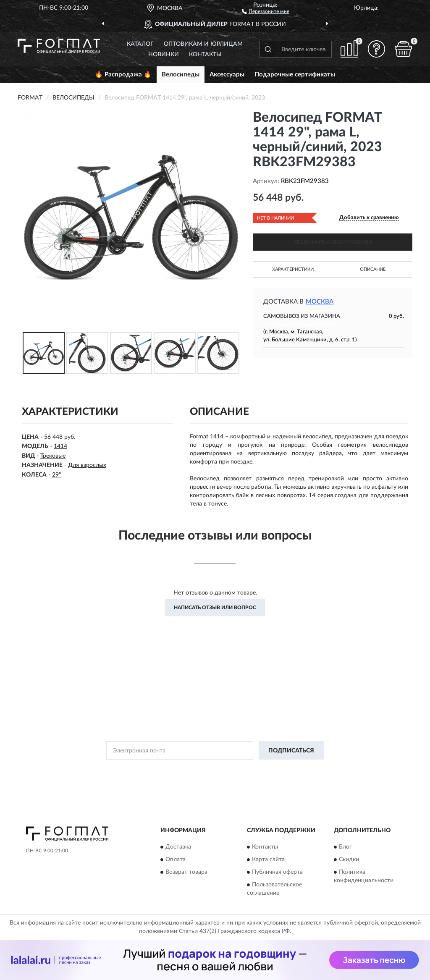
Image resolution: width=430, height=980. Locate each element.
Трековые (53, 456)
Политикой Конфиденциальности (214, 769)
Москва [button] (320, 302)
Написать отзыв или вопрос (215, 608)
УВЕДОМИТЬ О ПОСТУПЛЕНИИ (333, 242)
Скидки (349, 859)
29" (56, 475)
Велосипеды (181, 75)
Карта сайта (268, 859)
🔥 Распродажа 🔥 (123, 75)
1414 (60, 446)
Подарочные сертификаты (295, 75)
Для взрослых (87, 465)
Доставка (178, 847)
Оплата (176, 859)
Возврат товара (186, 872)
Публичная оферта (277, 872)
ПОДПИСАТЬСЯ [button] (291, 751)
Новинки (164, 55)
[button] (266, 11)
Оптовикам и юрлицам (203, 44)
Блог (345, 847)
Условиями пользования (288, 769)
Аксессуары (227, 75)
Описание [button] (373, 269)
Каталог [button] (140, 44)
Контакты (205, 55)
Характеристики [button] (293, 269)
